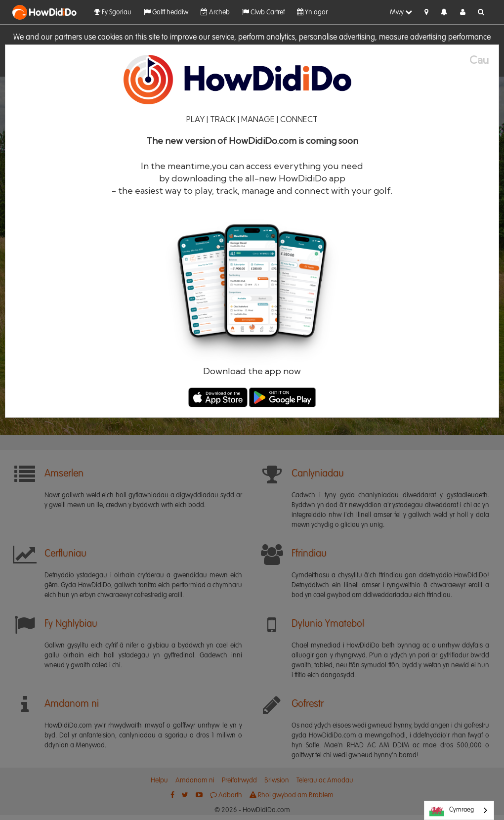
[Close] (484, 60)
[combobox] (459, 810)
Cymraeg (452, 811)
